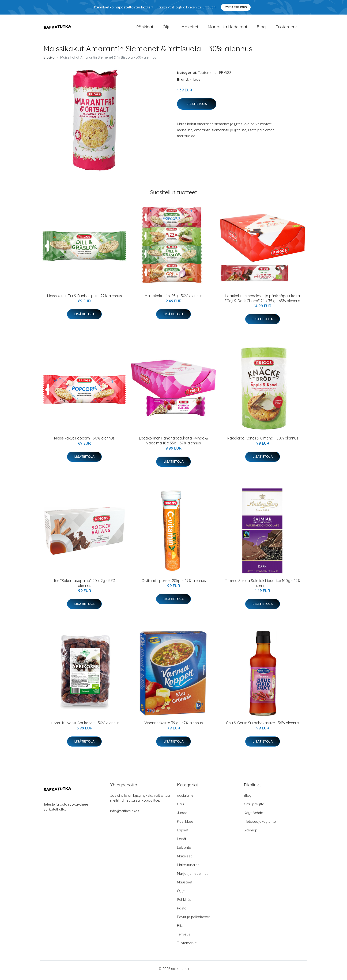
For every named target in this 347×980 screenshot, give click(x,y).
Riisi (180, 929)
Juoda (182, 816)
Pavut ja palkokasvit (193, 920)
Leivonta (184, 851)
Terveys (184, 937)
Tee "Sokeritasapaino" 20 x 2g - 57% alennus (84, 586)
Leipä (181, 842)
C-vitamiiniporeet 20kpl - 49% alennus (174, 584)
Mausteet (185, 885)
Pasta (182, 911)
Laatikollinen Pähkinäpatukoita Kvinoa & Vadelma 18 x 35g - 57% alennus (173, 444)
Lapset (183, 833)
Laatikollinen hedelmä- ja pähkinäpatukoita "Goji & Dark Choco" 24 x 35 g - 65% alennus (263, 302)
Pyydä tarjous (236, 7)
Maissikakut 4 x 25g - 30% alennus (174, 299)
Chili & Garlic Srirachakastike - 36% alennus (263, 726)
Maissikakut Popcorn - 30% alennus (84, 441)
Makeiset (190, 28)
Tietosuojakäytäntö (260, 825)
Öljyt (167, 28)
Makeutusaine (188, 868)
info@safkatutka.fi (125, 814)
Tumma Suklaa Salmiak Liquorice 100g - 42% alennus (263, 586)
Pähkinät (145, 28)
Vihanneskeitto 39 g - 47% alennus (174, 726)
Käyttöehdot (254, 816)
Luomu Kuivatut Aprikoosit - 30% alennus (85, 726)
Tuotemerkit (287, 28)
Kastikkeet (186, 825)
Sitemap (251, 833)
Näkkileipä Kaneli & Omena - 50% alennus (263, 441)
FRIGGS (225, 76)
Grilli (180, 807)
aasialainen (186, 799)
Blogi (262, 28)
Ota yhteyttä (254, 807)
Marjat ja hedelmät (228, 28)
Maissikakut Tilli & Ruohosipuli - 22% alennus (85, 299)
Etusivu (49, 61)
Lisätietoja (197, 107)
